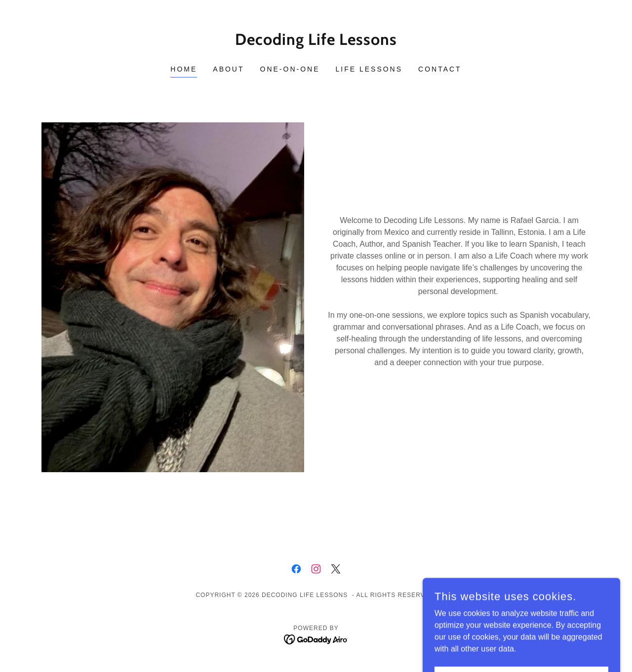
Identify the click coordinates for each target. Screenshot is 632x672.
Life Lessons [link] (369, 69)
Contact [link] (440, 69)
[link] (316, 42)
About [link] (228, 69)
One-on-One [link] (290, 69)
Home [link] (184, 69)
